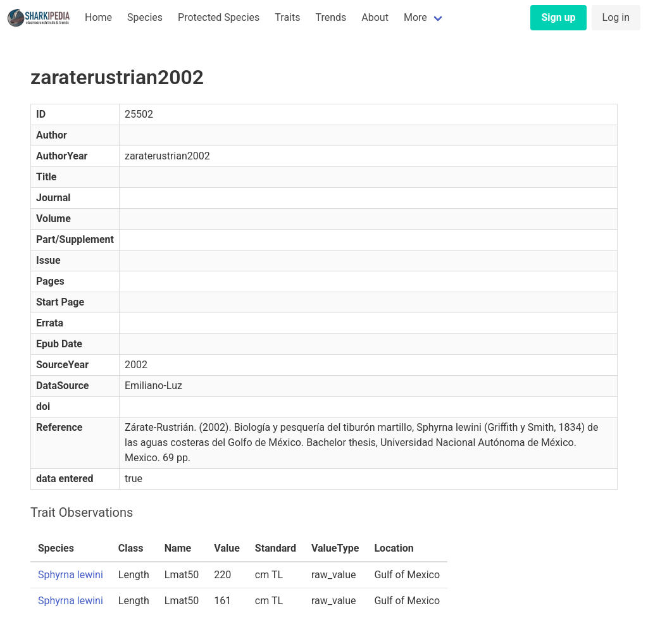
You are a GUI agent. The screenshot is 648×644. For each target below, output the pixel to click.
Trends (331, 17)
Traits (287, 17)
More (415, 17)
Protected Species (219, 17)
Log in (616, 17)
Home (98, 17)
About (375, 17)
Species (145, 17)
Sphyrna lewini (71, 575)
